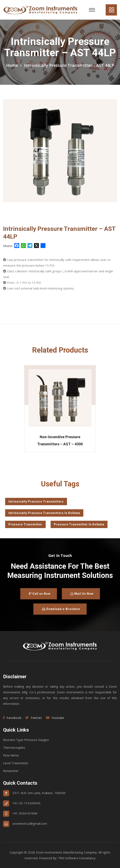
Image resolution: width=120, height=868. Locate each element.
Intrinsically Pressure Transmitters (36, 502)
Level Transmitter (16, 763)
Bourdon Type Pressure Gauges (26, 740)
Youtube (55, 718)
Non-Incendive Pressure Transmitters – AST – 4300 (60, 440)
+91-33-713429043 (26, 803)
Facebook (12, 718)
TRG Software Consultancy (77, 858)
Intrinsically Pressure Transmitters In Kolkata (44, 513)
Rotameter (11, 771)
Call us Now (40, 594)
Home (12, 65)
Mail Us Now (82, 594)
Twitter (34, 718)
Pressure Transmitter (25, 524)
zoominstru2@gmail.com (30, 823)
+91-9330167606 (25, 813)
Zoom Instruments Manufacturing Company (66, 852)
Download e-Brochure (61, 609)
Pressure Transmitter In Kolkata (79, 524)
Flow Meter (11, 755)
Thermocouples (14, 747)
